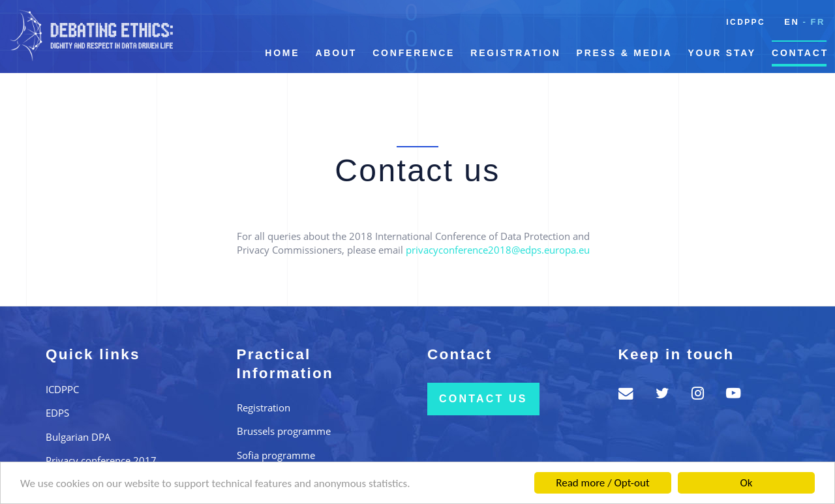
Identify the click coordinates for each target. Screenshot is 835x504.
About (336, 53)
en (792, 22)
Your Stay (722, 53)
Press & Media (625, 53)
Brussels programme (284, 431)
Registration (515, 53)
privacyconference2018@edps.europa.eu (498, 250)
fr (818, 22)
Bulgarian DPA (78, 437)
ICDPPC (746, 22)
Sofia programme (276, 455)
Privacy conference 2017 (101, 460)
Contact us (483, 399)
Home (282, 53)
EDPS (57, 413)
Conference (414, 53)
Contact (800, 53)
